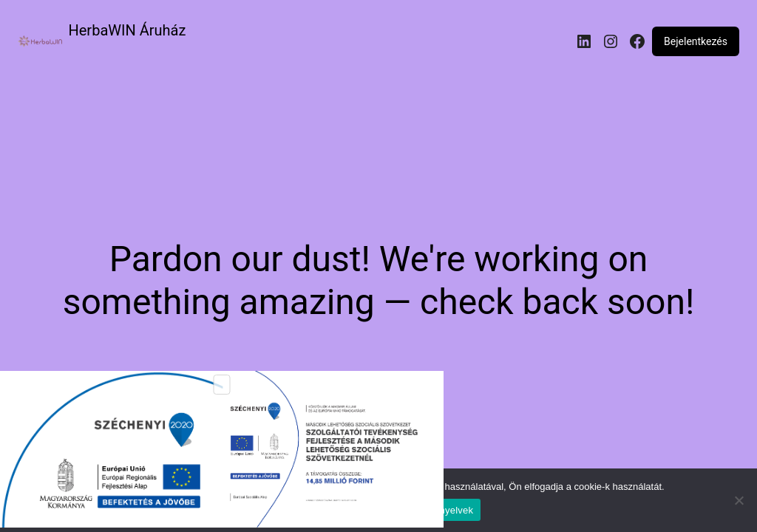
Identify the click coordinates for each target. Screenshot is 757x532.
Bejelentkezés (696, 41)
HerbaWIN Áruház (128, 30)
